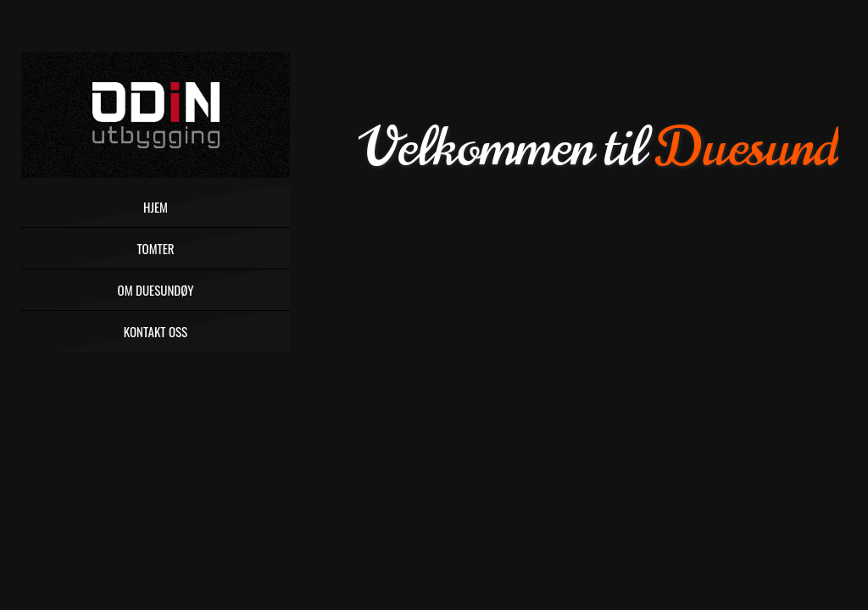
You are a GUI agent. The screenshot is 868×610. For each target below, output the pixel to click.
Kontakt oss (156, 331)
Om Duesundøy (156, 290)
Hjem (156, 207)
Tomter (155, 248)
